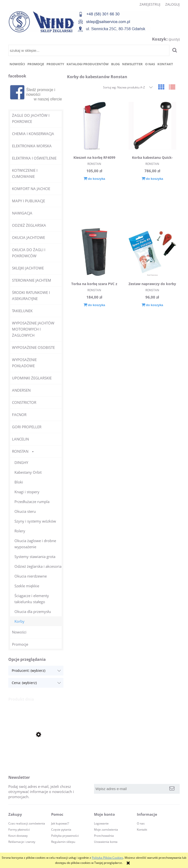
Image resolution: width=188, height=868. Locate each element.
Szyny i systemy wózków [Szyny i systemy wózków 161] (35, 521)
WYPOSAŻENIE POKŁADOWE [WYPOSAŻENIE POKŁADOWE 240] (24, 363)
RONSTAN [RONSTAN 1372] (20, 451)
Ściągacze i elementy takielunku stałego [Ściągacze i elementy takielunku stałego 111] (32, 599)
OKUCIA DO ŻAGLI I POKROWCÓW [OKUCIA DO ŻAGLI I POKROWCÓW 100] (29, 253)
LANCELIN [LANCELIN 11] (20, 439)
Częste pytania (61, 830)
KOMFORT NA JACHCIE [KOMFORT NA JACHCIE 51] (31, 189)
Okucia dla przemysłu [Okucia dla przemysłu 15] (33, 611)
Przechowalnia (104, 836)
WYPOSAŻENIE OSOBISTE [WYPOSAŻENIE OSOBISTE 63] (33, 347)
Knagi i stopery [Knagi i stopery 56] (27, 492)
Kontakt (142, 830)
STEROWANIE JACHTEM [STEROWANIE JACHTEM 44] (32, 280)
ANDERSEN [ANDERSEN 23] (21, 390)
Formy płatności (19, 830)
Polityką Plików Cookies (107, 858)
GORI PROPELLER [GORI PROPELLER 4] (27, 427)
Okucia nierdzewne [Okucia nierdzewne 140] (31, 576)
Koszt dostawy (18, 836)
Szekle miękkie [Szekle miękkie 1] (27, 586)
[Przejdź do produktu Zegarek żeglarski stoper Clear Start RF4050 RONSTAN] (36, 751)
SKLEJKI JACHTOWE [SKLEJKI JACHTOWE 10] (28, 268)
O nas (141, 823)
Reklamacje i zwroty (22, 842)
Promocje (20, 644)
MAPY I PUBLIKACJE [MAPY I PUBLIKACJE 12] (29, 201)
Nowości (19, 632)
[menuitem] (17, 64)
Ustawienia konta (106, 842)
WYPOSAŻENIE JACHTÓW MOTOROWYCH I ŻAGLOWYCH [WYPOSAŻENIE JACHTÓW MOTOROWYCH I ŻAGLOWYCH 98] (33, 329)
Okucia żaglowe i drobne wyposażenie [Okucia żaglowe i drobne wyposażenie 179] (35, 544)
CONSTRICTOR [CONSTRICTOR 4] (24, 402)
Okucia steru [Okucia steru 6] (25, 511)
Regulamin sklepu (63, 842)
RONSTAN (94, 164)
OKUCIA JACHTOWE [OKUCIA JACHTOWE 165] (29, 237)
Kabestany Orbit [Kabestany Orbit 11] (28, 472)
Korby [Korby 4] (19, 621)
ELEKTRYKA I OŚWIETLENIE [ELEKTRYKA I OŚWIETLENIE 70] (34, 158)
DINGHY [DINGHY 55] (21, 462)
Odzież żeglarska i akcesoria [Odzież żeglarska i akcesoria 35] (38, 566)
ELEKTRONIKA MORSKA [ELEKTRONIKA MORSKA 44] (32, 146)
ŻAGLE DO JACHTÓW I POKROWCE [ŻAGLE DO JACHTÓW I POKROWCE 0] (31, 118)
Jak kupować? (60, 823)
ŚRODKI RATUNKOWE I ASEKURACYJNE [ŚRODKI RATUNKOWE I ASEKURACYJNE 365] (31, 295)
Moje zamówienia (106, 830)
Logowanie (101, 823)
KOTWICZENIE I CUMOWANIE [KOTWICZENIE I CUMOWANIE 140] (25, 173)
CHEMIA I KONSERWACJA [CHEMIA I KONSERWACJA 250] (33, 134)
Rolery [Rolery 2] (20, 531)
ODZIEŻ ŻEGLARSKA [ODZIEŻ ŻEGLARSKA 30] (29, 225)
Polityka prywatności (65, 836)
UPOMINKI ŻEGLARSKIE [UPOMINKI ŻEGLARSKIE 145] (32, 378)
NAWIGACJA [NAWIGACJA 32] (22, 213)
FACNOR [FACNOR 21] (19, 415)
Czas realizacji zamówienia (27, 823)
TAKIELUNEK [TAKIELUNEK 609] (22, 311)
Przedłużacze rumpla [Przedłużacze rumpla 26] (32, 502)
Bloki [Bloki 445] (19, 482)
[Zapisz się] (172, 789)
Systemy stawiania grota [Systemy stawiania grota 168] (35, 557)
